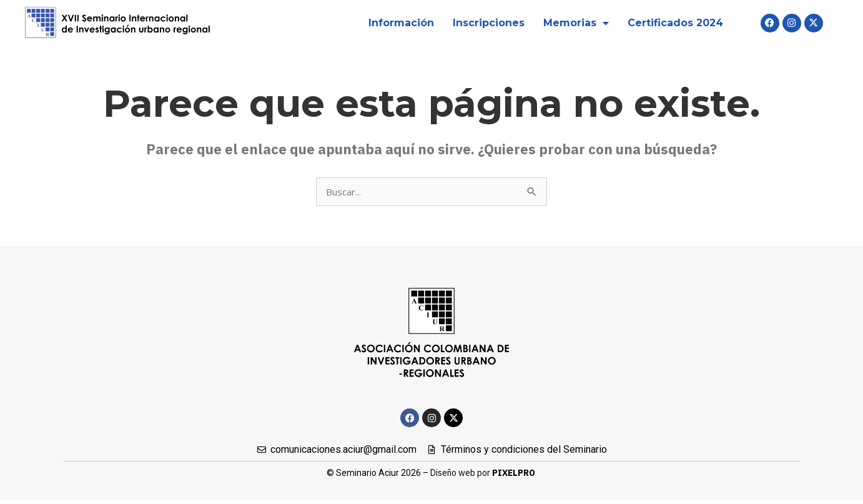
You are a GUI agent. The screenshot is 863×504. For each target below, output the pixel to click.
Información (401, 23)
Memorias (576, 23)
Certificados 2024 (675, 23)
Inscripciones (489, 23)
